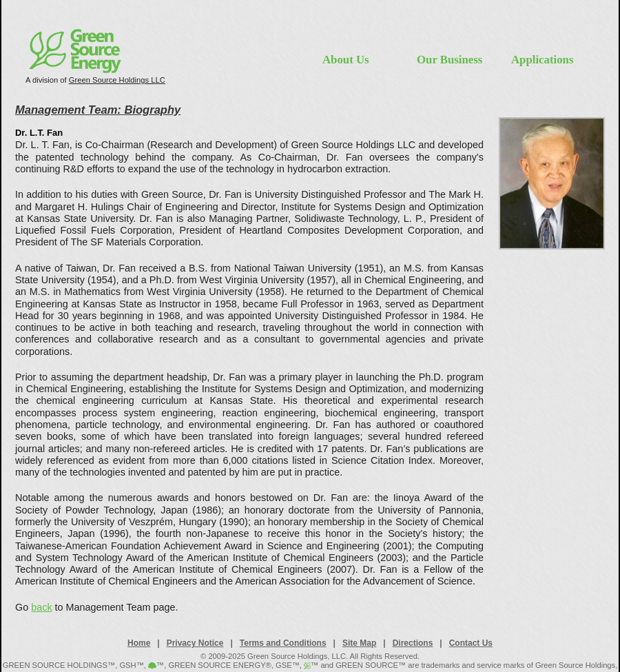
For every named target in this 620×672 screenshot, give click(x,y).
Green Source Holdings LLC (117, 80)
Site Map (359, 643)
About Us (346, 60)
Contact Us (471, 643)
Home (139, 643)
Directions (413, 643)
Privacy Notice (195, 643)
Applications (542, 60)
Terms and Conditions (283, 643)
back (41, 607)
